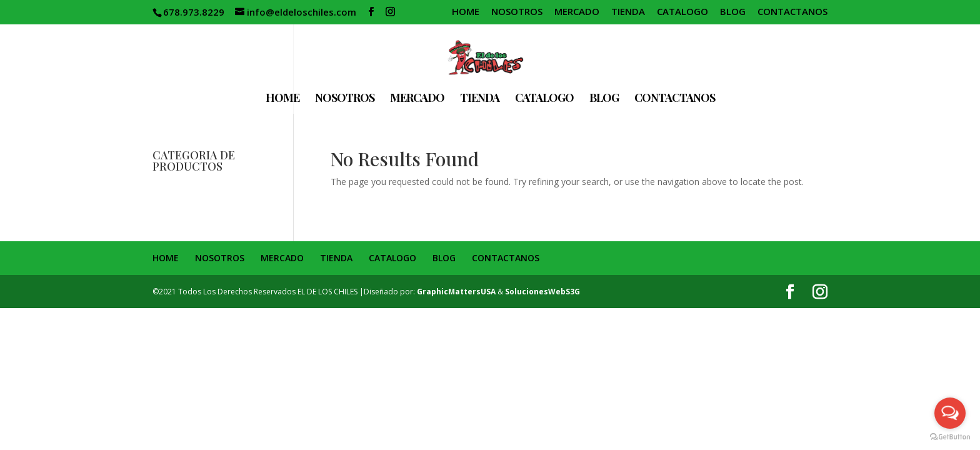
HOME (466, 12)
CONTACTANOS (792, 12)
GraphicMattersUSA (456, 292)
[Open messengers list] (950, 413)
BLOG (733, 12)
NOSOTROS (517, 12)
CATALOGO (682, 12)
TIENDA (628, 12)
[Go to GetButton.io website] (950, 437)
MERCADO (577, 12)
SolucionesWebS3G (542, 292)
